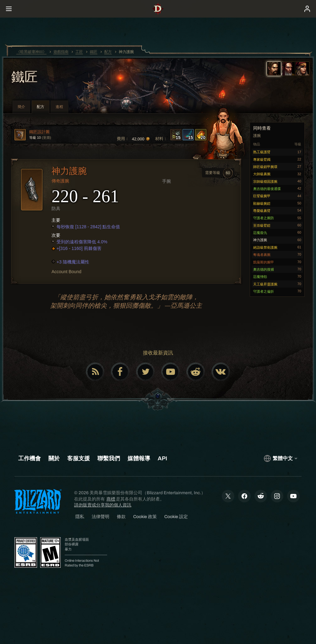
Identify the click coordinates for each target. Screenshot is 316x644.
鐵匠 (25, 78)
